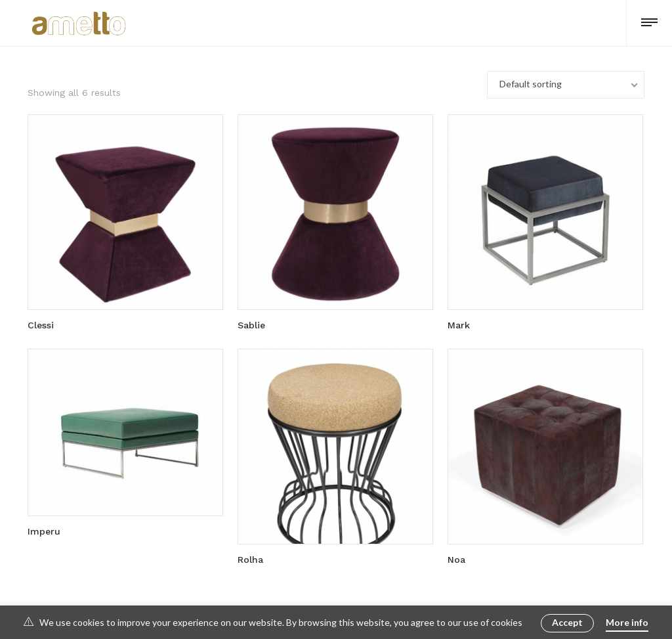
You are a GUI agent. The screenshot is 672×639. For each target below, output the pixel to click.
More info (627, 622)
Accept (567, 622)
